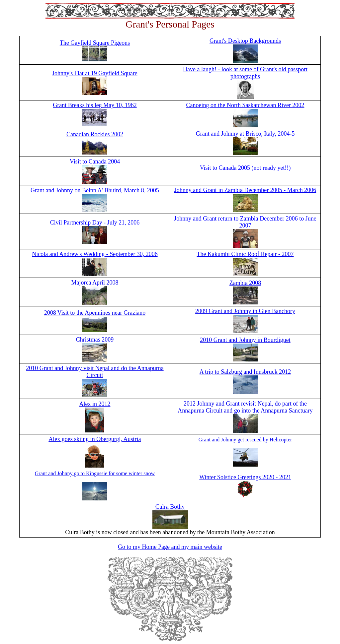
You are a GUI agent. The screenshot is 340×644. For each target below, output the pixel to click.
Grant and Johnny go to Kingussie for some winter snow (95, 473)
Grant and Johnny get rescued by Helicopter (245, 440)
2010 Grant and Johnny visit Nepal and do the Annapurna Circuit (95, 372)
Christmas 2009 (95, 340)
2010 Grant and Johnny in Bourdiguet (245, 340)
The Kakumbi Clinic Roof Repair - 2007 (245, 254)
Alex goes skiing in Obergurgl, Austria (95, 439)
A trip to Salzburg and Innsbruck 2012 (245, 372)
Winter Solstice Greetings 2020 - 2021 (245, 477)
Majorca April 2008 (95, 283)
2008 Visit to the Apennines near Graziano (95, 313)
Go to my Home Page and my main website (170, 547)
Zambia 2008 (245, 283)
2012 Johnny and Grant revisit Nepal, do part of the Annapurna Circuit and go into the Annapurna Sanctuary (245, 407)
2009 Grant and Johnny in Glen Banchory (245, 311)
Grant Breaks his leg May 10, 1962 (95, 105)
